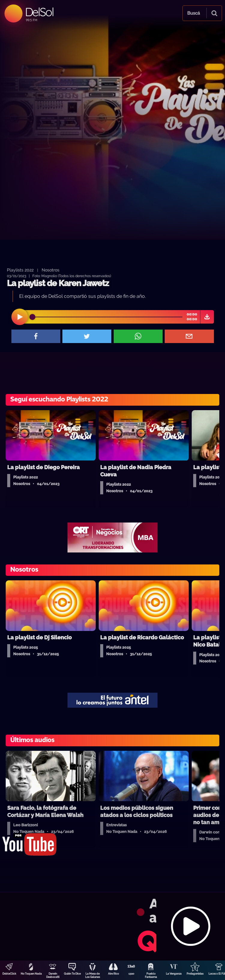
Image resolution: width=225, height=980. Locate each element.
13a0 (131, 974)
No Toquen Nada (31, 974)
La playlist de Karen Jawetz (58, 283)
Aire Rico (113, 974)
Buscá (193, 13)
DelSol (39, 12)
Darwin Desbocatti (53, 975)
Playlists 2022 (20, 270)
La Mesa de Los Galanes (93, 975)
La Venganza (174, 974)
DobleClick (9, 974)
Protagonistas (195, 974)
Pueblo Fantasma (151, 975)
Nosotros (51, 270)
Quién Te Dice (72, 974)
